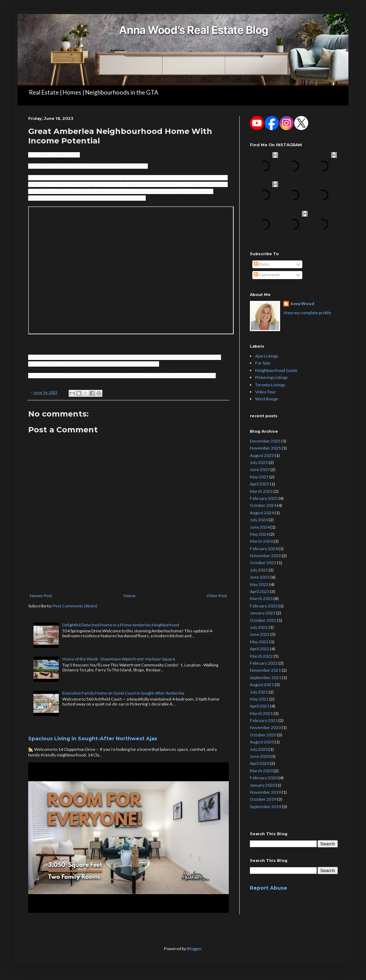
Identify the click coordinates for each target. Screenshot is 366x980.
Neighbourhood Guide (276, 370)
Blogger (194, 949)
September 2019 (266, 807)
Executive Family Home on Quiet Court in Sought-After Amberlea (123, 693)
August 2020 (262, 742)
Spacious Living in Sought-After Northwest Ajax (93, 739)
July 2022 (259, 627)
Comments (267, 275)
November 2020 (265, 727)
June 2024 (260, 527)
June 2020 (260, 756)
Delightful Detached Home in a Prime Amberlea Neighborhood (121, 625)
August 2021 (262, 685)
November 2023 (265, 556)
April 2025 (260, 484)
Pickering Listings (272, 377)
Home (130, 596)
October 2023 (263, 563)
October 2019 (263, 799)
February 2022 (264, 663)
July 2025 (259, 462)
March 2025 (261, 491)
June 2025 (260, 469)
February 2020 (264, 778)
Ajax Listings (267, 356)
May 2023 (259, 584)
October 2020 (263, 735)
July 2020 (259, 749)
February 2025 (264, 498)
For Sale (263, 363)
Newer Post (41, 596)
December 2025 (265, 441)
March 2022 (261, 656)
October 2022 (263, 620)
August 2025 (262, 455)
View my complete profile (307, 313)
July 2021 (259, 692)
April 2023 (260, 591)
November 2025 (265, 448)
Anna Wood (302, 304)
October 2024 (263, 505)
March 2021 (261, 713)
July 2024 (259, 520)
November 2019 (265, 792)
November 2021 (265, 670)
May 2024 (259, 534)
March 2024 (261, 541)
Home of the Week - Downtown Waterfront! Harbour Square (119, 659)
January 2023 (263, 613)
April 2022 (260, 649)
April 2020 (260, 763)
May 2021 (259, 699)
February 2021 (264, 720)
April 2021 (260, 706)
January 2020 (263, 785)
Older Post (217, 596)
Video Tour (266, 392)
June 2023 (260, 577)
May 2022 (259, 642)
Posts (261, 264)
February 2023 (264, 606)
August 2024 (262, 513)
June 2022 (260, 634)
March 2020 (261, 771)
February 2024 (264, 549)
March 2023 (261, 598)
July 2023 (259, 570)
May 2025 (259, 477)
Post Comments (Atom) (75, 606)
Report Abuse (269, 888)
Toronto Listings (270, 385)
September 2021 (266, 678)
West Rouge (267, 399)
